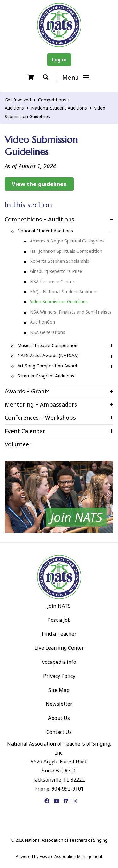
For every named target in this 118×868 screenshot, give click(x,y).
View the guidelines (39, 184)
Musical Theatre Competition (47, 345)
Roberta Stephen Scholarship (60, 261)
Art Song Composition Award (47, 366)
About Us (59, 718)
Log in (59, 60)
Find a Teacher (59, 634)
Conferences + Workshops (40, 418)
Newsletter (59, 704)
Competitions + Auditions (39, 219)
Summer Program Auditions (46, 376)
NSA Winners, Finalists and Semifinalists (71, 312)
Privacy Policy (59, 676)
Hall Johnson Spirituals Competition (66, 251)
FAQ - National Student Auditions (64, 291)
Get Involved (18, 100)
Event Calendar (25, 431)
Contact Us (59, 732)
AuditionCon (42, 322)
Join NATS (59, 606)
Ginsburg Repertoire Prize (56, 271)
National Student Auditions (59, 108)
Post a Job (59, 620)
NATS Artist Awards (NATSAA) (48, 355)
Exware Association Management (71, 856)
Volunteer (18, 444)
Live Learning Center (59, 648)
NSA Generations (48, 332)
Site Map (59, 690)
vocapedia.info (59, 662)
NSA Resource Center (52, 281)
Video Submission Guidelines (59, 301)
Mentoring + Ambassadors (41, 404)
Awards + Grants (27, 391)
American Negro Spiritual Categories (67, 241)
